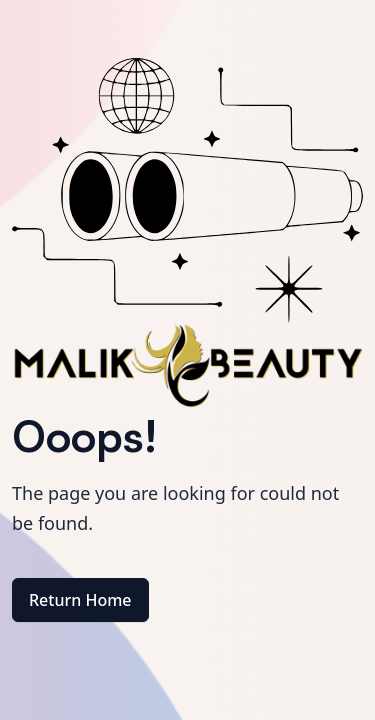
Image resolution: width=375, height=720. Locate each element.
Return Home (80, 600)
